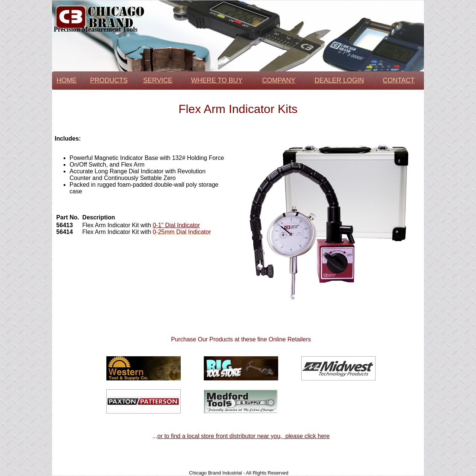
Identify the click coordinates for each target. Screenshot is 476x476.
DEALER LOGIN (339, 80)
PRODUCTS (109, 80)
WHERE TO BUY (217, 80)
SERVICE (158, 80)
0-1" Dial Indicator (176, 225)
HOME (67, 80)
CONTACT (399, 80)
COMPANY (279, 80)
